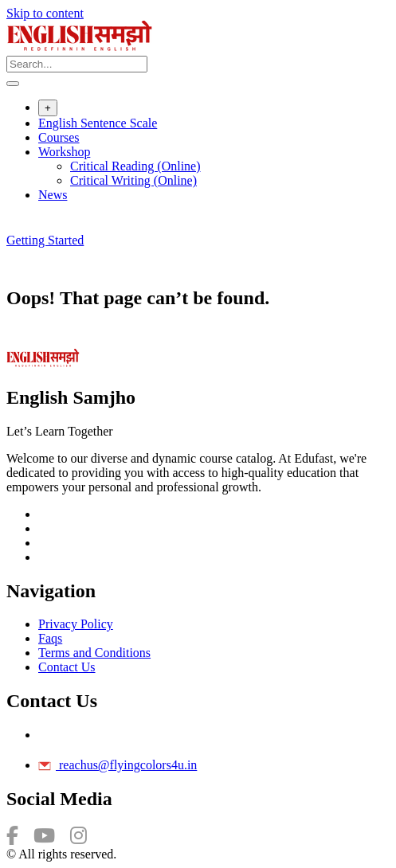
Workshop (64, 152)
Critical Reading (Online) (135, 166)
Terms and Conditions (94, 653)
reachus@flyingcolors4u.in (118, 765)
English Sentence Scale (98, 123)
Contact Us (67, 667)
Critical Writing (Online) (133, 180)
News (53, 195)
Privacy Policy (76, 624)
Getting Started (45, 240)
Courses (59, 137)
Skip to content (45, 13)
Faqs (50, 638)
